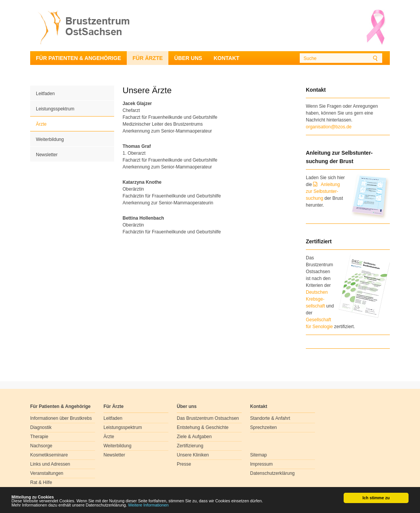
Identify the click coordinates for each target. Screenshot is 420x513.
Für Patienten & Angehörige (78, 58)
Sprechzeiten (263, 427)
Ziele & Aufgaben (194, 437)
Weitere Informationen (149, 505)
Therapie (39, 437)
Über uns (188, 58)
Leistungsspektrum (55, 109)
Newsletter (47, 155)
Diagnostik (41, 427)
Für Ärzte (148, 58)
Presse (184, 464)
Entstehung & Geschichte (203, 427)
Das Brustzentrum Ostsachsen (208, 418)
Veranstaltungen (47, 473)
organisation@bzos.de (329, 127)
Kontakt (226, 58)
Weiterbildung (50, 139)
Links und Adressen (50, 464)
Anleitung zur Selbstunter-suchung (323, 191)
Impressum (261, 464)
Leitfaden (45, 94)
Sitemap (258, 455)
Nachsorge (41, 446)
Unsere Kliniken (193, 455)
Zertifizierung (190, 446)
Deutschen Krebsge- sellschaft (317, 299)
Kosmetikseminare (49, 455)
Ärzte (41, 124)
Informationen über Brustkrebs (61, 418)
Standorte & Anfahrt (270, 418)
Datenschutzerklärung (272, 473)
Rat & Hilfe (41, 482)
